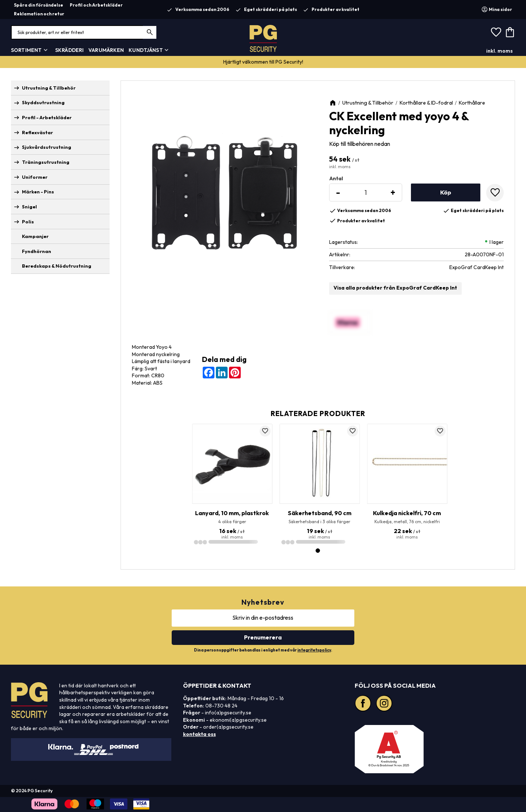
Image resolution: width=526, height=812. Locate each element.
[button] (496, 33)
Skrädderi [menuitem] (69, 50)
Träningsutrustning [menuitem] (46, 162)
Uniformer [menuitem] (35, 177)
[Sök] (150, 32)
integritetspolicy (314, 650)
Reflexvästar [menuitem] (37, 132)
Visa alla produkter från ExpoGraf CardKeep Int (395, 288)
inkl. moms (500, 51)
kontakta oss (199, 734)
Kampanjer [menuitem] (35, 236)
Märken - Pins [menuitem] (38, 192)
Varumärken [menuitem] (106, 50)
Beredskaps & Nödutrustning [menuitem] (57, 266)
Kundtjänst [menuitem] (146, 50)
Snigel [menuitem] (29, 207)
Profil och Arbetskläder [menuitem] (96, 5)
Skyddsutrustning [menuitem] (43, 102)
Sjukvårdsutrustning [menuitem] (47, 147)
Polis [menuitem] (28, 222)
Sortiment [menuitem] (26, 50)
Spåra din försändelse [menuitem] (39, 5)
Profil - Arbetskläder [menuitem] (47, 117)
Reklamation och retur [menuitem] (39, 14)
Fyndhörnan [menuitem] (37, 251)
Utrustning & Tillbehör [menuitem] (49, 88)
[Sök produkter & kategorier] (84, 32)
